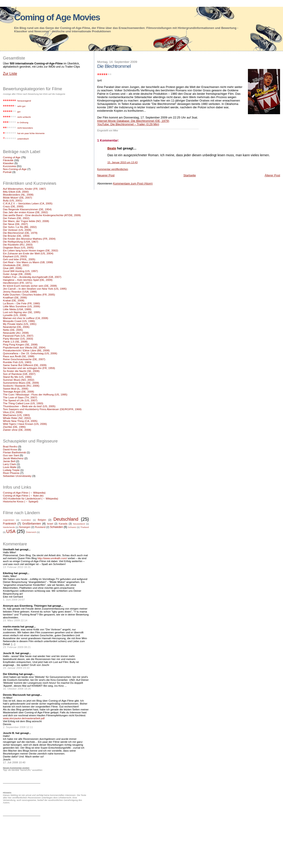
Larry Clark (9, 464)
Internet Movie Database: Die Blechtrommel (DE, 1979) (133, 121)
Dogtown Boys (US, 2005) (18, 247)
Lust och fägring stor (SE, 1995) (22, 312)
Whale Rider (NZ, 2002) (17, 418)
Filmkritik (8, 160)
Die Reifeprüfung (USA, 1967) (21, 242)
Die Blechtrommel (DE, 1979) (20, 233)
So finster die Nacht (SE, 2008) (21, 371)
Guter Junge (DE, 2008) (17, 274)
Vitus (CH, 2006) (13, 412)
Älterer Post (272, 175)
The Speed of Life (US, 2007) (20, 400)
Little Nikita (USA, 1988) (17, 309)
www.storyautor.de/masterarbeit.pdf (24, 718)
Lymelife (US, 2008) (15, 315)
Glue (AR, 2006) (13, 268)
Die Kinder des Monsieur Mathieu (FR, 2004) (29, 239)
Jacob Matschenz (13, 458)
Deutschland (66, 519)
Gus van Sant (11, 455)
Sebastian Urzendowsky (17, 476)
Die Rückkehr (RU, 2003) (18, 245)
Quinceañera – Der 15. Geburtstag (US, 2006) (30, 353)
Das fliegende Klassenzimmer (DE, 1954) (27, 209)
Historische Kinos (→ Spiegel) (21, 501)
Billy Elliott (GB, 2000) (16, 192)
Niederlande (9, 527)
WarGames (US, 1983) (16, 415)
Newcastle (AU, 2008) (16, 333)
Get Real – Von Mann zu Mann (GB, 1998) (28, 262)
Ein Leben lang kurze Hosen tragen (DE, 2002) (31, 250)
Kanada (63, 524)
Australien (26, 520)
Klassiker (8, 163)
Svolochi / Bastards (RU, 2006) (21, 386)
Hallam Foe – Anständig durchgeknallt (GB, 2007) (32, 277)
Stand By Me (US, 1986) (17, 377)
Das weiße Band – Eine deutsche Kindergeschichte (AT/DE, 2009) (42, 215)
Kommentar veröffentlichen (113, 169)
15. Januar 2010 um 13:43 (122, 162)
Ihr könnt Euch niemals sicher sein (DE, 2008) (30, 286)
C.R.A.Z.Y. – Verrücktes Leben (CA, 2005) (28, 203)
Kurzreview (10, 166)
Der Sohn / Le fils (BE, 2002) (20, 227)
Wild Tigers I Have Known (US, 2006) (25, 424)
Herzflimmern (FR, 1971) (18, 283)
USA (11, 531)
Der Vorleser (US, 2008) (17, 230)
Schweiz (72, 527)
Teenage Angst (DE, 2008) (18, 391)
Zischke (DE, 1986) (14, 427)
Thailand (84, 527)
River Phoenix (11, 473)
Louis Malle (10, 467)
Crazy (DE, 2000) (13, 206)
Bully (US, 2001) (13, 200)
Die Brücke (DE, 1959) (16, 236)
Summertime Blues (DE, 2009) (21, 383)
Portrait (7, 172)
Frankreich (10, 524)
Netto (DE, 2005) (13, 330)
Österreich (31, 532)
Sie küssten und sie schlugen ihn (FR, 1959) (29, 368)
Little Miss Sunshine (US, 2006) (22, 306)
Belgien (42, 520)
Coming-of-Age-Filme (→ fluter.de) (23, 495)
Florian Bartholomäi (14, 452)
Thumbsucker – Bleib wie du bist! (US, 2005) (29, 406)
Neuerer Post (106, 175)
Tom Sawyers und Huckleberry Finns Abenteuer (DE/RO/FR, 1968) (42, 409)
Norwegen (25, 527)
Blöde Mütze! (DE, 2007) (17, 197)
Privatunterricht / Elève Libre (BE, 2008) (26, 350)
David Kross (10, 449)
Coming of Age (12, 157)
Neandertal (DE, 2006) (16, 327)
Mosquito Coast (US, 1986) (19, 321)
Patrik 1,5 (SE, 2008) (15, 342)
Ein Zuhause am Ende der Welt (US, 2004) (28, 253)
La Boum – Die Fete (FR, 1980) (22, 303)
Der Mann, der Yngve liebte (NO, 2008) (26, 221)
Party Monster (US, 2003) (18, 339)
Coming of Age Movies (57, 17)
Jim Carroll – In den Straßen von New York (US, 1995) (35, 289)
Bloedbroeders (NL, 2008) (18, 195)
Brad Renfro (10, 446)
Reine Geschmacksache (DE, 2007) (24, 359)
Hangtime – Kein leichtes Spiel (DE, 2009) (28, 280)
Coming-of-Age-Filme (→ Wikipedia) (24, 493)
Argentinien (9, 520)
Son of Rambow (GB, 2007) (19, 374)
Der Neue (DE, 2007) (15, 224)
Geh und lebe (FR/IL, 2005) (19, 259)
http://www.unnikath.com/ (52, 558)
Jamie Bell (9, 461)
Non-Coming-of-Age (15, 169)
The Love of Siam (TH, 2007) (20, 397)
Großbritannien (31, 524)
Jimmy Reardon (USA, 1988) (20, 292)
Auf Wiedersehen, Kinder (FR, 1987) (24, 189)
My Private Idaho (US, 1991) (20, 324)
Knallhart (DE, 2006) (15, 297)
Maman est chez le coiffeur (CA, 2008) (26, 318)
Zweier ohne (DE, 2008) (17, 430)
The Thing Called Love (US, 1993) (23, 403)
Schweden (56, 527)
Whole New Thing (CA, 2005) (20, 421)
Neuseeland (79, 524)
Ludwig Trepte (11, 470)
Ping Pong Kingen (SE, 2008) (20, 344)
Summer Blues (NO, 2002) (19, 380)
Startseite (190, 175)
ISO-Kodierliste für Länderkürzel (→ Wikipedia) (31, 498)
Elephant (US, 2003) (15, 256)
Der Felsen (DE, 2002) (16, 218)
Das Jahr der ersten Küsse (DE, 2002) (25, 212)
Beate (112, 148)
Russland (40, 527)
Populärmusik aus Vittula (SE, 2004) (24, 347)
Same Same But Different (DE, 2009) (25, 365)
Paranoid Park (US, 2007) (18, 336)
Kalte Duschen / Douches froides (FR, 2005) (29, 294)
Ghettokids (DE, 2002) (16, 265)
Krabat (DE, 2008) (14, 300)
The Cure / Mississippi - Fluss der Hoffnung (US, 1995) (35, 394)
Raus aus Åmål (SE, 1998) (19, 356)
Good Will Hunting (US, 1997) (20, 271)
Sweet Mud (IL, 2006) (16, 389)
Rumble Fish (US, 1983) (17, 362)
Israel (50, 524)
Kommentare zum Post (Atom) (133, 183)
